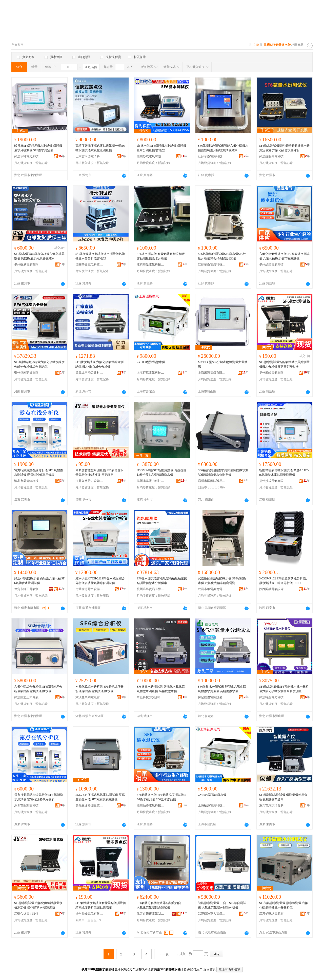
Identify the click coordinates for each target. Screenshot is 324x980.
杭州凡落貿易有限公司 (151, 589)
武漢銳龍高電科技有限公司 (273, 156)
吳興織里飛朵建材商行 (89, 373)
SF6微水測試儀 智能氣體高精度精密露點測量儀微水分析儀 (161, 256)
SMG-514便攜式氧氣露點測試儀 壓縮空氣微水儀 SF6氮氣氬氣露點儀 (100, 797)
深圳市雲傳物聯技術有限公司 (28, 481)
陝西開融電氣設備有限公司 (273, 589)
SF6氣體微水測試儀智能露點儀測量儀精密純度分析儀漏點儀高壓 (101, 905)
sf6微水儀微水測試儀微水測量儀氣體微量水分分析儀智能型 (100, 256)
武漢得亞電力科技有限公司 (273, 697)
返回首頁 (210, 969)
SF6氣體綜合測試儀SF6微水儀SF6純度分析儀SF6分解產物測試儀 (222, 256)
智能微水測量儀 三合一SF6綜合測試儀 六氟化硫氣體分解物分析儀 (222, 905)
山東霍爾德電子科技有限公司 (89, 156)
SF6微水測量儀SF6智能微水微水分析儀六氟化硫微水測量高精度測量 (284, 689)
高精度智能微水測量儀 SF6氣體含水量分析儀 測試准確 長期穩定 (99, 473)
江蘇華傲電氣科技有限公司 (212, 156)
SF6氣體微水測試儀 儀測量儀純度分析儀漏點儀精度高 (283, 797)
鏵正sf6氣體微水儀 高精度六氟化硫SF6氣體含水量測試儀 (39, 581)
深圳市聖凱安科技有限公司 (28, 805)
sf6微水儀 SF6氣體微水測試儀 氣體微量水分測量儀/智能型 (161, 148)
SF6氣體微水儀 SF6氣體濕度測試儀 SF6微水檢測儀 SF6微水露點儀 (161, 797)
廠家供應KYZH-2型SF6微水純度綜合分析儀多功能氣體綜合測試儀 (100, 581)
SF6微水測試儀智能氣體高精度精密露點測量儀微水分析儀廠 (162, 581)
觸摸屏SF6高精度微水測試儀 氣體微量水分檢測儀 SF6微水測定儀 (38, 148)
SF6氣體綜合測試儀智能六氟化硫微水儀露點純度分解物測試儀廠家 (223, 148)
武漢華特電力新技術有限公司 (28, 156)
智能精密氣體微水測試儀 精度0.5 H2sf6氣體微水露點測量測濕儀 (284, 473)
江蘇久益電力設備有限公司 (89, 481)
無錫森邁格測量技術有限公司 (89, 805)
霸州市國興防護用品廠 (212, 481)
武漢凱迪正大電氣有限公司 (28, 697)
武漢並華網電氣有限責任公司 (89, 697)
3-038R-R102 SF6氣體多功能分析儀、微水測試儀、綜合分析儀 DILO (284, 581)
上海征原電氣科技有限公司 (151, 373)
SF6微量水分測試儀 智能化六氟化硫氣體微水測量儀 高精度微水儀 (161, 689)
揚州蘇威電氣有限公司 (28, 265)
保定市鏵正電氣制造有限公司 (28, 589)
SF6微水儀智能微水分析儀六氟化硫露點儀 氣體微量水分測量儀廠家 (39, 256)
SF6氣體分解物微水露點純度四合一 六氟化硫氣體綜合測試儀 (160, 905)
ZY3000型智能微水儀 (151, 362)
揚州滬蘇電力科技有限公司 (151, 481)
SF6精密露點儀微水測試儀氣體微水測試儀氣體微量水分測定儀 (223, 473)
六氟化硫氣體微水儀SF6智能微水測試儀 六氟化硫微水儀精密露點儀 (284, 256)
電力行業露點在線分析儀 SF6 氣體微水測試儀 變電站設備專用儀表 (39, 473)
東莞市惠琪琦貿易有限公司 (273, 805)
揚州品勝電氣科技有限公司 (273, 265)
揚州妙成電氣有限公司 (151, 156)
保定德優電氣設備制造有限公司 (212, 697)
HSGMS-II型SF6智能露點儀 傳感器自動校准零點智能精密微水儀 (161, 473)
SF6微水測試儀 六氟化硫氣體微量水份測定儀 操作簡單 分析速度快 (38, 905)
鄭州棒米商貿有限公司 (28, 373)
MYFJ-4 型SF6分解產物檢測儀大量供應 (223, 364)
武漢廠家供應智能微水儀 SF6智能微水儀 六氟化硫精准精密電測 (222, 581)
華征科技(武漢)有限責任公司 (151, 697)
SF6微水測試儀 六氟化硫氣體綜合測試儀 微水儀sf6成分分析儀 (99, 364)
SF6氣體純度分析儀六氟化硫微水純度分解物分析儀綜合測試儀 (39, 364)
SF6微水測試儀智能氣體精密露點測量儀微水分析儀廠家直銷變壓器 (284, 364)
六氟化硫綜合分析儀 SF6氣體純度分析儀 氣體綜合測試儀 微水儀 (99, 689)
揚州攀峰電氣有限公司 (273, 373)
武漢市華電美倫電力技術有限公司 (212, 589)
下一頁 (164, 954)
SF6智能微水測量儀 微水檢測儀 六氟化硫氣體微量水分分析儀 (284, 905)
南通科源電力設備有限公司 (89, 589)
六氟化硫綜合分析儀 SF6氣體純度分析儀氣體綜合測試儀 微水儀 (38, 689)
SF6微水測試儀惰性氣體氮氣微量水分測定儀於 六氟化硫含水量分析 (284, 148)
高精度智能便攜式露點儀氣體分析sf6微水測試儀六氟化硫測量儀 (100, 148)
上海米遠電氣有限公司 (212, 373)
